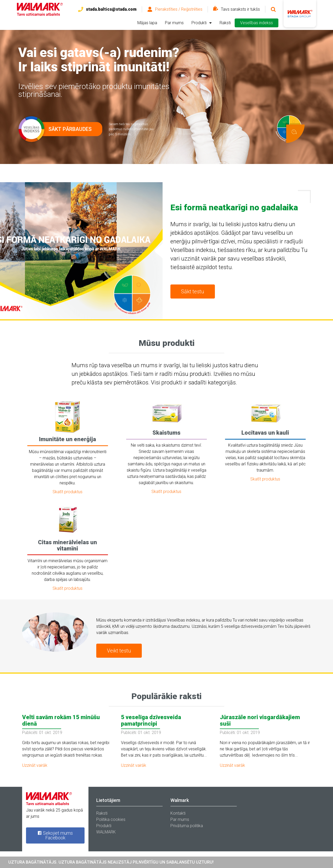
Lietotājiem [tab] (108, 800)
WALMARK (106, 832)
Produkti (199, 23)
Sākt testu (193, 292)
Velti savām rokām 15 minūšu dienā (61, 720)
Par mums (174, 23)
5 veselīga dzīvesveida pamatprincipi (151, 720)
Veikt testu (119, 651)
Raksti (225, 23)
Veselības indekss (257, 23)
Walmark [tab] (180, 800)
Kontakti (178, 813)
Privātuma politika (187, 826)
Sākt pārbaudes (61, 129)
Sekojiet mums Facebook (55, 835)
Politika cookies (111, 819)
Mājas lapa (147, 23)
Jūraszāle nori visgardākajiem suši (260, 720)
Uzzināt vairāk (35, 765)
